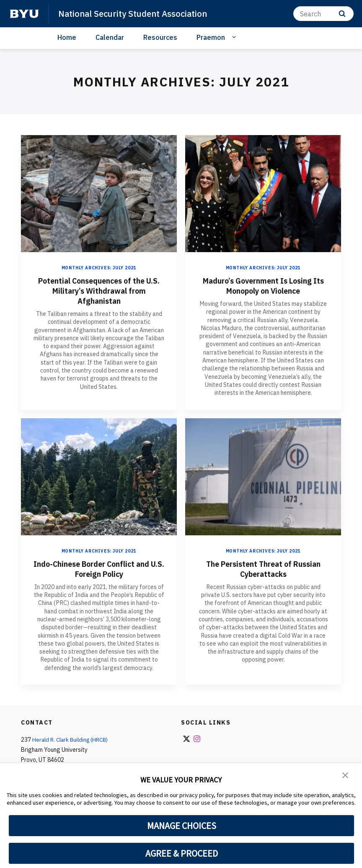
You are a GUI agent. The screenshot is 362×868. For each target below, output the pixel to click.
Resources (160, 37)
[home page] (24, 14)
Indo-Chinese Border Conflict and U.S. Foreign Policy (99, 569)
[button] (345, 775)
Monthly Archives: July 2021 (99, 268)
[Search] (323, 14)
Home (67, 37)
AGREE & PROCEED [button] (182, 853)
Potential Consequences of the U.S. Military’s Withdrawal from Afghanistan (99, 291)
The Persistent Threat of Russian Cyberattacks (263, 569)
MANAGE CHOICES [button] (182, 826)
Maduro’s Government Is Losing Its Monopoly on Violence (263, 285)
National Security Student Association (136, 13)
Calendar (110, 37)
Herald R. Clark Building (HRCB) (72, 740)
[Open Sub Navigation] (235, 37)
